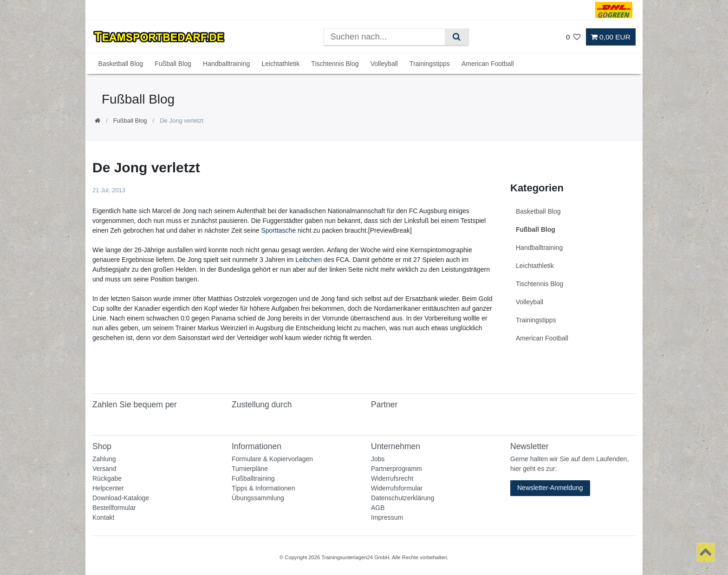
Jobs (378, 459)
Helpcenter (108, 488)
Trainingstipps (430, 64)
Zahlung (104, 459)
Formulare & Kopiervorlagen (272, 459)
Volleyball (384, 64)
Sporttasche (278, 230)
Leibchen (309, 260)
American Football (488, 64)
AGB (378, 508)
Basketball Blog (121, 64)
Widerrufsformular (397, 488)
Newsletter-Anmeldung (550, 488)
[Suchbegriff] (384, 37)
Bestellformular (114, 508)
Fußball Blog (173, 64)
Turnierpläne (250, 469)
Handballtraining (226, 64)
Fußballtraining (253, 478)
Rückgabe (107, 478)
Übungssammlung (258, 498)
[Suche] (457, 37)
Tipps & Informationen (263, 488)
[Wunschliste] (573, 37)
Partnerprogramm (396, 469)
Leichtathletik (280, 64)
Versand (104, 469)
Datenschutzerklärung (403, 498)
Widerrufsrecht (392, 478)
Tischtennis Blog (335, 64)
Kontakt (103, 517)
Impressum (387, 517)
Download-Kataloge (121, 498)
